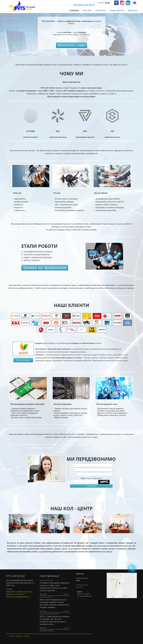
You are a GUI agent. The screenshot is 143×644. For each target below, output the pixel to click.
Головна (74, 11)
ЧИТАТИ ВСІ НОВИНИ (47, 631)
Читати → (67, 594)
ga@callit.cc (80, 587)
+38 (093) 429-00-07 (84, 5)
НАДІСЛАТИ (91, 486)
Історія (9, 589)
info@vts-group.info (82, 585)
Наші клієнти (117, 11)
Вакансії (133, 11)
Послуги (101, 11)
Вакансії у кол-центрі (15, 594)
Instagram (19, 636)
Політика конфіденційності (18, 597)
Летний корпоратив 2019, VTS (49, 614)
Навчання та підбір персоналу (19, 592)
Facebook (26, 636)
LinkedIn (12, 636)
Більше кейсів (23, 360)
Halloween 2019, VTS (46, 597)
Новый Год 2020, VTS (46, 580)
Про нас (87, 11)
